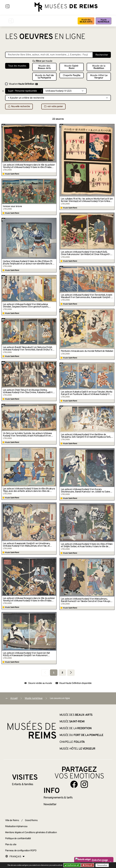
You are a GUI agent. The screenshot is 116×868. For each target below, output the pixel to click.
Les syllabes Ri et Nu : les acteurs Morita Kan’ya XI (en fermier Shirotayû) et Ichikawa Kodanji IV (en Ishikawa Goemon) (87, 200)
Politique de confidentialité (18, 839)
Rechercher (102, 55)
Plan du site (11, 845)
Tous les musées (17, 66)
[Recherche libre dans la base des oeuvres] (49, 55)
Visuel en (23, 84)
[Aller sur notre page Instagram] (84, 784)
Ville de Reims (12, 820)
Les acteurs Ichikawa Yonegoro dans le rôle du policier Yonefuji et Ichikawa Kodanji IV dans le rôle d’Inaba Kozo (29, 166)
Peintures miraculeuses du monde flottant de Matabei (87, 351)
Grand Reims (31, 820)
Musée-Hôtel (99, 77)
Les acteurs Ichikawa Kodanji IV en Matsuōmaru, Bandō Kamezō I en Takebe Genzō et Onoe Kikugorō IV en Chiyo (86, 600)
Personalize (102, 865)
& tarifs (58, 798)
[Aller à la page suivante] (71, 673)
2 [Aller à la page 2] (62, 673)
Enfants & (23, 784)
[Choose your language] (15, 857)
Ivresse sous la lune (12, 206)
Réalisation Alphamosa (16, 827)
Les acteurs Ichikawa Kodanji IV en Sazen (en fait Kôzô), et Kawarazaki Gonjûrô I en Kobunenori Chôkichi (26, 654)
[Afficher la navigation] (8, 7)
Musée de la (99, 67)
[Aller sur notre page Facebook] (74, 784)
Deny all (88, 865)
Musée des (86, 21)
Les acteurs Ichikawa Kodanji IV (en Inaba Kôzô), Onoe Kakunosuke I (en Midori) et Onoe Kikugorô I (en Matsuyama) (85, 253)
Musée (104, 21)
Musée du (44, 77)
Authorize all (72, 865)
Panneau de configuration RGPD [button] (21, 851)
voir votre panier (53, 107)
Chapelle (72, 75)
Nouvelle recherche (19, 107)
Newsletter (50, 804)
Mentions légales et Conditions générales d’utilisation (31, 833)
